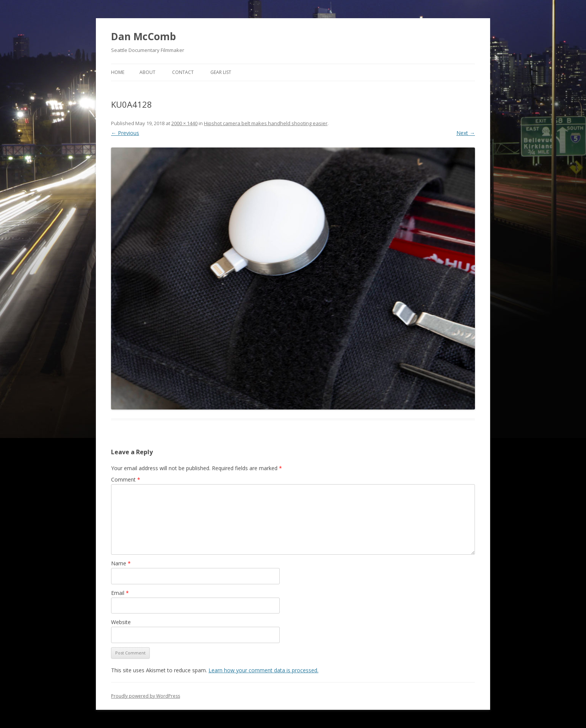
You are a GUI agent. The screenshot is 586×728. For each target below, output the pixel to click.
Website (121, 622)
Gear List (221, 72)
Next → (466, 133)
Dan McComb (143, 36)
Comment (126, 479)
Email (120, 593)
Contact (183, 72)
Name (121, 563)
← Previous (125, 133)
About (147, 72)
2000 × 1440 (184, 123)
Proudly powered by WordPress (146, 696)
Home (118, 72)
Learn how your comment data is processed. (263, 670)
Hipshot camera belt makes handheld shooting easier (266, 123)
